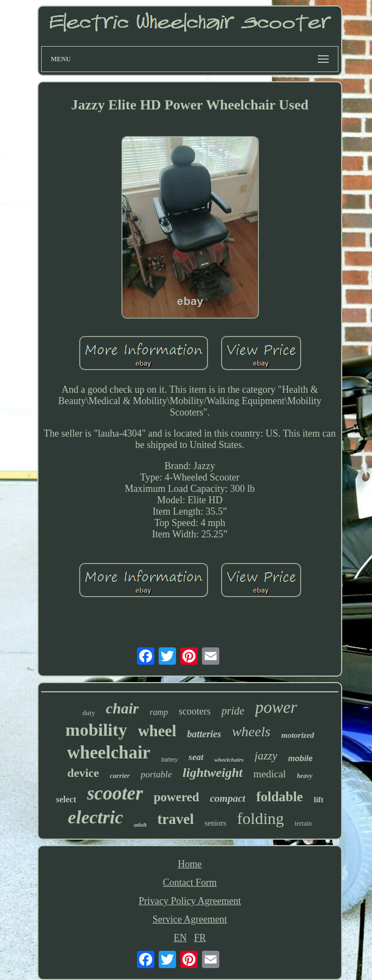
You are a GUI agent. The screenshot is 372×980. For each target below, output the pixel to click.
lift (318, 800)
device (83, 773)
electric (95, 817)
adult (140, 825)
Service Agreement (190, 919)
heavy (305, 776)
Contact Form (190, 882)
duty (89, 713)
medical (270, 774)
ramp (159, 712)
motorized (298, 735)
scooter (115, 793)
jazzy (266, 756)
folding (261, 818)
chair (122, 708)
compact (228, 798)
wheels (252, 732)
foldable (279, 797)
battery (170, 760)
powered (177, 797)
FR (200, 938)
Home (190, 864)
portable (156, 774)
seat (196, 757)
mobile (300, 758)
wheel (157, 731)
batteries (204, 734)
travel (176, 819)
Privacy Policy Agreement (190, 901)
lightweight (213, 773)
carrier (120, 775)
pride (233, 711)
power (276, 707)
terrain (303, 823)
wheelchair (109, 752)
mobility (96, 730)
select (66, 799)
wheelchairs (229, 760)
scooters (195, 711)
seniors (216, 823)
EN (180, 938)
